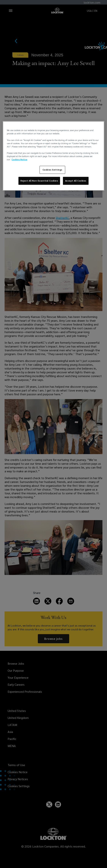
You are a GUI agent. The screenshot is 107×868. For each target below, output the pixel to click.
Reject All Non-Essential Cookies (39, 181)
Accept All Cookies (76, 181)
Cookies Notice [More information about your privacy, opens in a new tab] (19, 159)
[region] (53, 156)
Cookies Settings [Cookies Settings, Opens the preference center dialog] (52, 170)
